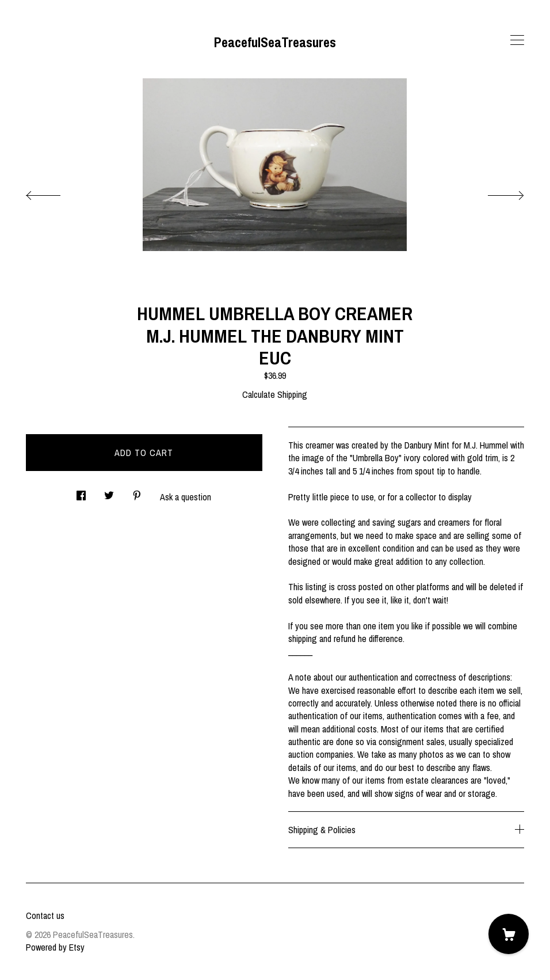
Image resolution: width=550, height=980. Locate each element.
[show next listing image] (495, 192)
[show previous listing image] (55, 192)
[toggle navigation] (517, 40)
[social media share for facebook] (81, 492)
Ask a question (186, 497)
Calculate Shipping (275, 394)
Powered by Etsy (55, 947)
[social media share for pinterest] (137, 492)
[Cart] (509, 934)
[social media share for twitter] (109, 492)
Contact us (45, 916)
